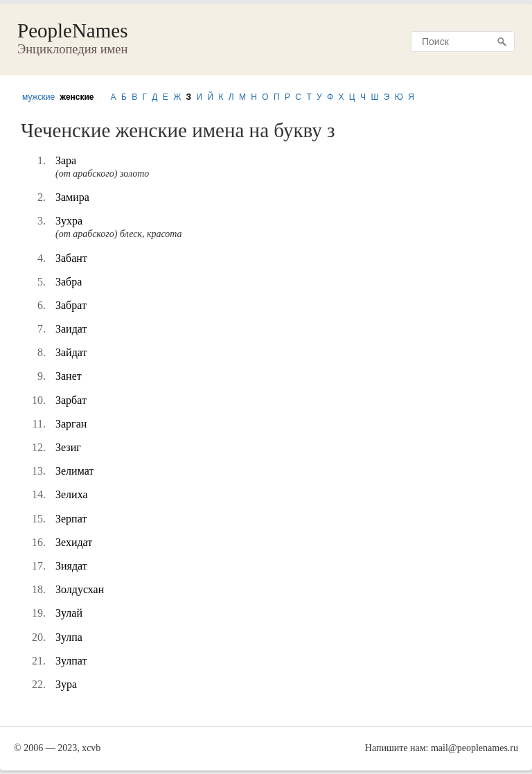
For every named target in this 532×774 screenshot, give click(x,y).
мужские (38, 97)
